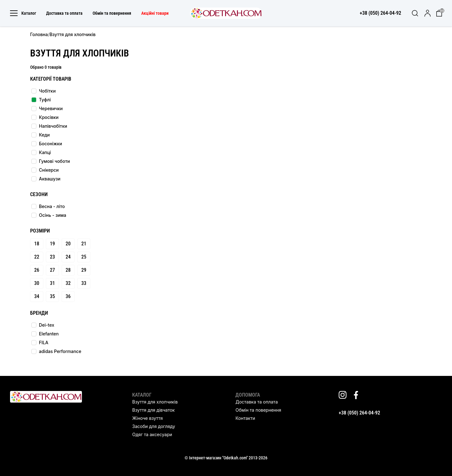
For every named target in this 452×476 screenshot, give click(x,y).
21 (84, 244)
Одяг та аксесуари (152, 434)
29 (84, 270)
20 (68, 244)
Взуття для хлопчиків (155, 402)
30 (37, 283)
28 (68, 270)
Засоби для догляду (153, 426)
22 (37, 257)
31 (52, 283)
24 (68, 257)
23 (52, 257)
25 (84, 257)
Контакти (245, 418)
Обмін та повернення (112, 13)
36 (68, 296)
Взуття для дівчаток (153, 410)
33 (84, 283)
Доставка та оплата (64, 13)
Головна (39, 34)
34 (37, 296)
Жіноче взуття (147, 418)
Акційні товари (155, 13)
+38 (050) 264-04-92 (359, 413)
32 (68, 283)
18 (37, 244)
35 (52, 296)
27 (52, 270)
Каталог (23, 13)
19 (52, 244)
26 (37, 270)
